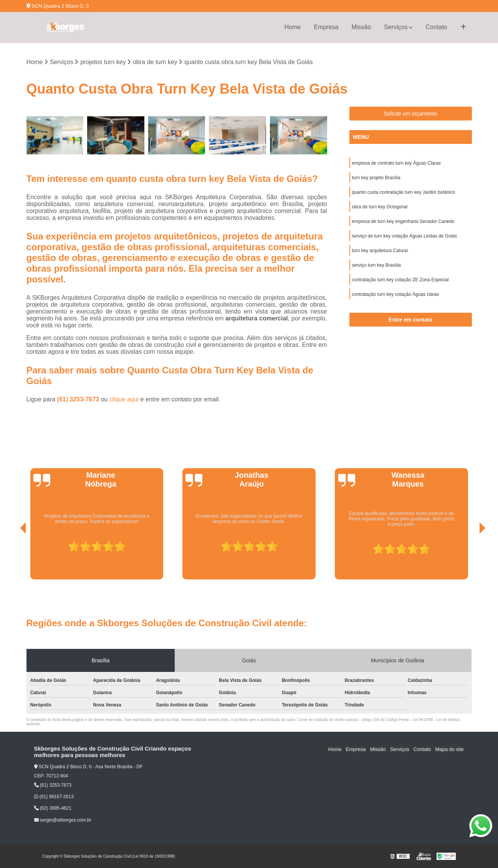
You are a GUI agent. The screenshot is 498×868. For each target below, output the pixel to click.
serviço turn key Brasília (376, 266)
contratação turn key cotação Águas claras (396, 295)
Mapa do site (450, 749)
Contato (436, 27)
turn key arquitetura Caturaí (380, 251)
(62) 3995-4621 (53, 809)
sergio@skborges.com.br (63, 820)
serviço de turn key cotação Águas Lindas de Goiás (405, 236)
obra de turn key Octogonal (380, 207)
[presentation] (12, 558)
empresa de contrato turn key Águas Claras (396, 163)
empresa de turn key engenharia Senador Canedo (403, 222)
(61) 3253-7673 (79, 399)
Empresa (326, 27)
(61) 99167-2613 (54, 797)
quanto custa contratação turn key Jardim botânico (404, 193)
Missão (361, 27)
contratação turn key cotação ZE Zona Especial (400, 280)
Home (293, 27)
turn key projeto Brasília (376, 178)
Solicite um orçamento (411, 114)
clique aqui (124, 399)
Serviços (396, 27)
